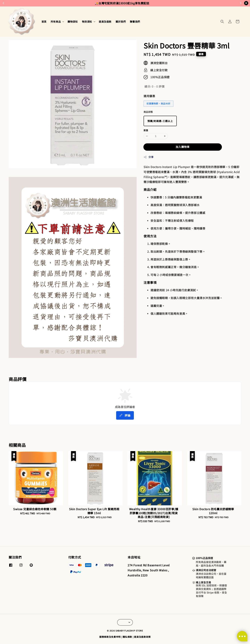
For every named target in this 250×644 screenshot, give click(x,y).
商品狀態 (148, 112)
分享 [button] (149, 157)
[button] (222, 22)
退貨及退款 (105, 22)
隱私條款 (127, 637)
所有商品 (56, 22)
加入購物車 (183, 147)
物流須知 (87, 22)
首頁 (44, 22)
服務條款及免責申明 (110, 637)
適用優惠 (149, 96)
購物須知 (73, 22)
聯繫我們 (135, 22)
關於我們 (121, 22)
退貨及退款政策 (142, 637)
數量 (146, 130)
